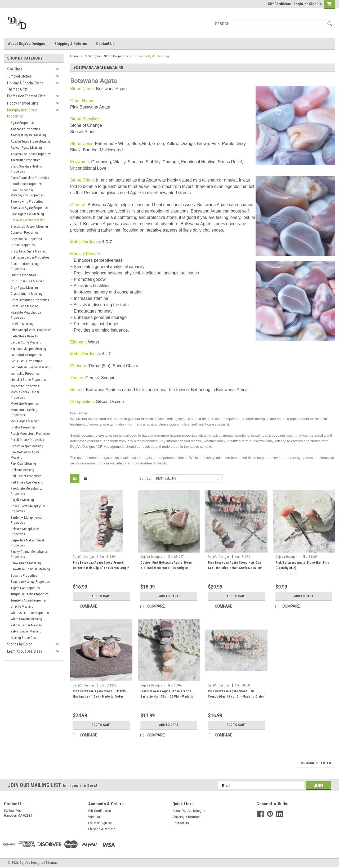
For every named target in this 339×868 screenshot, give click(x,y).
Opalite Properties (23, 427)
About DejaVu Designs (26, 44)
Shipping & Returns (71, 44)
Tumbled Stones (19, 76)
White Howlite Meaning (26, 619)
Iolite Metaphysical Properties (31, 330)
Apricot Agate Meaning (26, 148)
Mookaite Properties (25, 403)
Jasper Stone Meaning (26, 342)
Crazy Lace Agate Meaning (29, 251)
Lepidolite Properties (25, 374)
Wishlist (94, 817)
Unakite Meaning (22, 606)
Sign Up (315, 4)
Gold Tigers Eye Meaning (28, 281)
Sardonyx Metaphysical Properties (26, 520)
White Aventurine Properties (30, 613)
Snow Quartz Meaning (26, 563)
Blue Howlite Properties (27, 202)
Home (75, 56)
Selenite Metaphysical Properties (25, 532)
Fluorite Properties (23, 275)
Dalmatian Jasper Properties (30, 257)
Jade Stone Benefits (24, 336)
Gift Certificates (100, 811)
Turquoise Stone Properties (30, 594)
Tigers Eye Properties (25, 588)
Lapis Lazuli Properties (26, 361)
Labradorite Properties (26, 355)
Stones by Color (19, 644)
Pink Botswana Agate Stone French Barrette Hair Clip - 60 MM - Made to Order (167, 697)
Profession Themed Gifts (26, 96)
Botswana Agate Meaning (28, 220)
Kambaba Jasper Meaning (28, 349)
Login (298, 4)
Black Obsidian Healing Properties (26, 169)
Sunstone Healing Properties (30, 582)
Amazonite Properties (25, 129)
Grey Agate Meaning (24, 288)
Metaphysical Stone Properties (22, 113)
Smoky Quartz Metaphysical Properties (30, 554)
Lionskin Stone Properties (28, 380)
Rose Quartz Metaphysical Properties (28, 509)
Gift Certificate (279, 4)
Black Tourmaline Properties (30, 178)
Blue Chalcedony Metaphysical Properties (27, 193)
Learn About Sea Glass (25, 651)
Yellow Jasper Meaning (27, 625)
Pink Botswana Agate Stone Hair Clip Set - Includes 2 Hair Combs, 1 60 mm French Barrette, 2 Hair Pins (235, 568)
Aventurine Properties (25, 160)
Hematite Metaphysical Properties (26, 315)
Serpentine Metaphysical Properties (27, 543)
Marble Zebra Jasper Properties (25, 395)
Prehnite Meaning (22, 470)
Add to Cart (101, 596)
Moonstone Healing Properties (24, 412)
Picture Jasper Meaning (27, 446)
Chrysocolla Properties (26, 239)
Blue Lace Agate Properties (29, 208)
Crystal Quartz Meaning (27, 294)
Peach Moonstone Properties (30, 434)
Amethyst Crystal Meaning (28, 135)
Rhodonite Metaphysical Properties (27, 491)
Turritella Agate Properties (29, 600)
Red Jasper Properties (26, 476)
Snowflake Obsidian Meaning (30, 569)
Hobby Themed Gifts (23, 103)
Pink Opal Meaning (23, 464)
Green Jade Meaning (25, 306)
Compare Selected (316, 763)
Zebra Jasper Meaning (26, 631)
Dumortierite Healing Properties (25, 266)
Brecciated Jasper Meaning (29, 226)
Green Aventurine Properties (30, 300)
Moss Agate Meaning (25, 421)
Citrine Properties (23, 245)
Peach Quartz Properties (27, 440)
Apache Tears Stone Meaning (30, 141)
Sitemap (52, 863)
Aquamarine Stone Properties (31, 154)
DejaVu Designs (84, 557)
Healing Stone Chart (24, 638)
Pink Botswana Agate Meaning (25, 455)
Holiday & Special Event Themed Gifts (25, 86)
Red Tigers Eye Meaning (27, 482)
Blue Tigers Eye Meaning (27, 214)
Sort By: (145, 478)
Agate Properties (22, 123)
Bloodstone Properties (26, 184)
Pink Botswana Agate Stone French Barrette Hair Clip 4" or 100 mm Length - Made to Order (101, 568)
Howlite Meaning (22, 324)
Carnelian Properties (24, 232)
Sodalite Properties (24, 575)
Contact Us (105, 44)
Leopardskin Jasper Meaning (30, 367)
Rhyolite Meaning (22, 500)
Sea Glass (15, 69)
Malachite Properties (25, 386)
